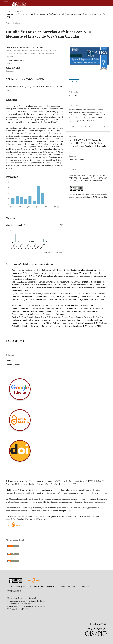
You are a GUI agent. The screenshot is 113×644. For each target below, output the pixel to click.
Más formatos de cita (80, 126)
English (9, 360)
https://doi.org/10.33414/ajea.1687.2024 (28, 79)
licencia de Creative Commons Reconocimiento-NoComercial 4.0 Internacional (60, 586)
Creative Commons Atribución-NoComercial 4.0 (88, 197)
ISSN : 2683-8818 (15, 341)
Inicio (8, 11)
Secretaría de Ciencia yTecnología (22, 601)
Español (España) (13, 365)
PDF (75, 82)
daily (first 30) (49, 252)
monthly (59, 252)
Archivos (17, 11)
